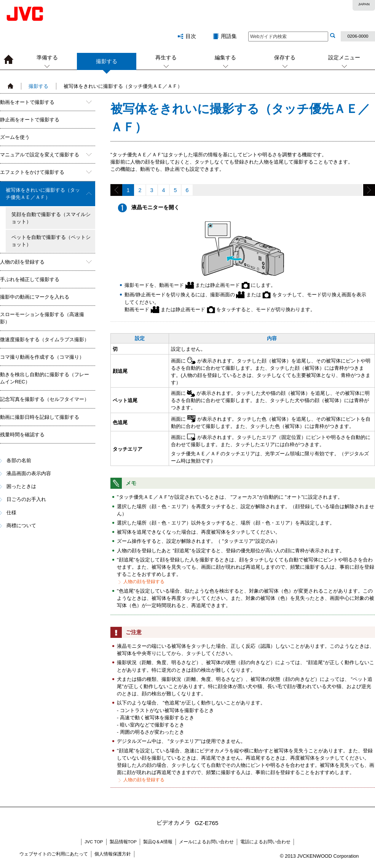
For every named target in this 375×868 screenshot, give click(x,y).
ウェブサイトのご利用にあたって (54, 854)
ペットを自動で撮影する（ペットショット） (51, 241)
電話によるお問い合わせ (265, 842)
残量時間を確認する (22, 435)
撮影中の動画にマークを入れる (35, 297)
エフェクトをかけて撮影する (32, 172)
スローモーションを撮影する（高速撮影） (42, 318)
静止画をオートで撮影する (30, 120)
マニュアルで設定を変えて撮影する (40, 155)
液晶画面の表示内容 (29, 473)
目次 (191, 36)
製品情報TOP (123, 842)
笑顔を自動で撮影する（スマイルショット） (51, 218)
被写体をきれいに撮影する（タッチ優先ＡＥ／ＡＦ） (43, 194)
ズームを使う (15, 137)
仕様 (11, 513)
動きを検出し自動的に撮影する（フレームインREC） (45, 378)
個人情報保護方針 (113, 854)
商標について (21, 525)
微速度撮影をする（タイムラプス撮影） (45, 339)
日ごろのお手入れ (26, 499)
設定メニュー (344, 57)
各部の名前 (19, 460)
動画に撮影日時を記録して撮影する (40, 417)
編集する (225, 57)
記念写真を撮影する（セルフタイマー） (45, 399)
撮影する (107, 64)
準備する (47, 57)
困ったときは (21, 486)
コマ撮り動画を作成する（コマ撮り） (42, 357)
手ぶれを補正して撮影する (30, 279)
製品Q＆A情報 (158, 842)
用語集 (229, 36)
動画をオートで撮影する (27, 102)
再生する (166, 57)
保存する (285, 57)
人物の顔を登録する (22, 262)
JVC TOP (94, 842)
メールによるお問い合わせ (206, 842)
